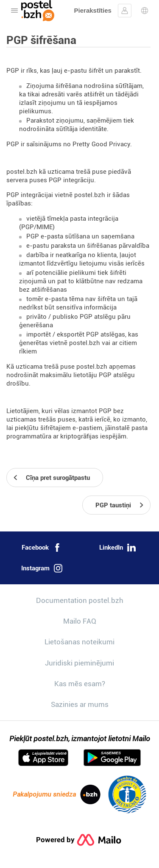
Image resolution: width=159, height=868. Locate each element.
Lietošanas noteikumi (79, 642)
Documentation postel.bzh (80, 600)
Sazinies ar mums (80, 704)
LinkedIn (117, 548)
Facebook (42, 548)
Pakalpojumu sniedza (57, 794)
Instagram (42, 568)
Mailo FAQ (80, 621)
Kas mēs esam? (80, 684)
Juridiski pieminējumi (79, 663)
